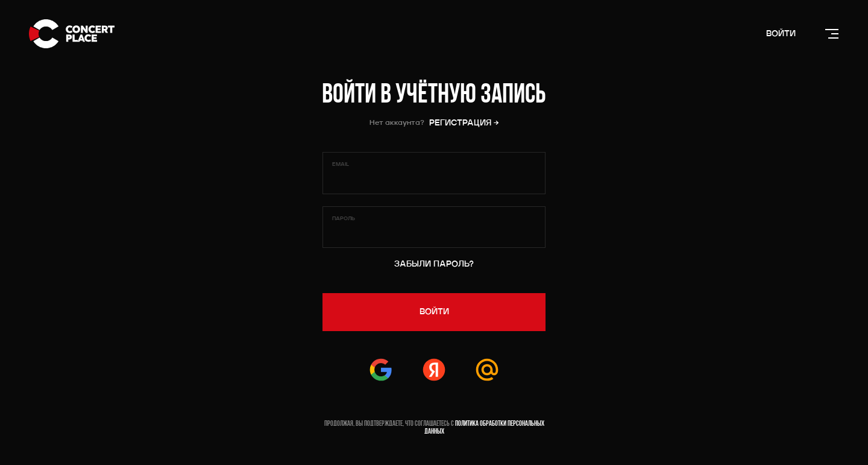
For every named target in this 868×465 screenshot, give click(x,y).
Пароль (344, 219)
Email (341, 164)
